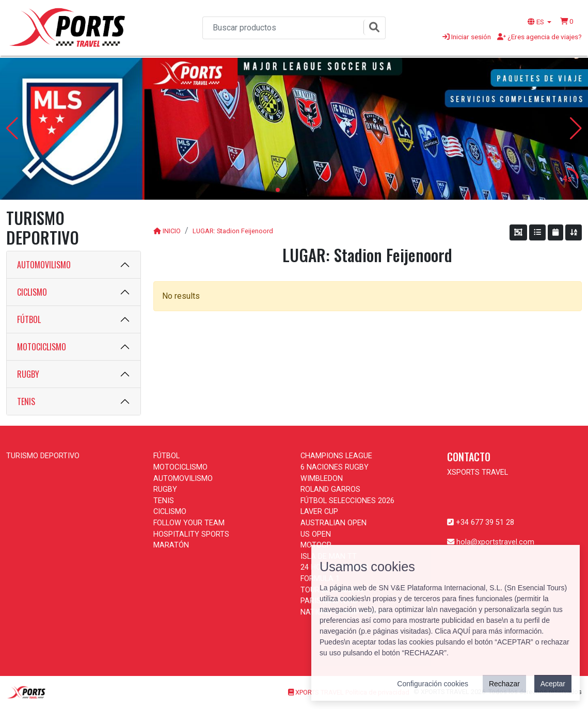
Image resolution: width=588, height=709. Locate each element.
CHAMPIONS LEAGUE (336, 456)
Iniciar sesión (467, 37)
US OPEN (316, 534)
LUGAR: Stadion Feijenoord (233, 231)
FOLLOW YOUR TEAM (189, 523)
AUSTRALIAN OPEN (333, 523)
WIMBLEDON (322, 479)
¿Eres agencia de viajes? (539, 37)
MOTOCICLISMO (42, 347)
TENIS (26, 401)
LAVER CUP (319, 512)
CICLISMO (32, 292)
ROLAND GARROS (330, 489)
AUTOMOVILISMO (44, 265)
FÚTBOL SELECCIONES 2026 (347, 501)
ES (537, 22)
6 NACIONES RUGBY (335, 467)
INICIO (172, 231)
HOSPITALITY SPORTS (191, 534)
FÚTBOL (29, 319)
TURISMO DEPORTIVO (43, 456)
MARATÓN (171, 545)
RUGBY (28, 374)
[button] (567, 21)
